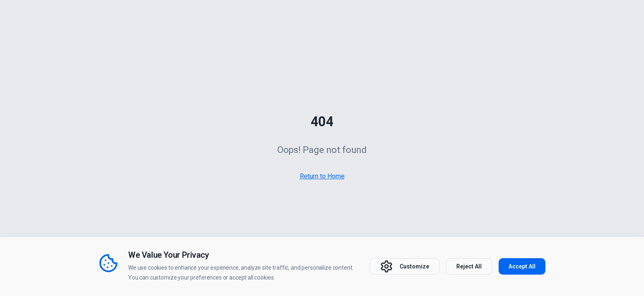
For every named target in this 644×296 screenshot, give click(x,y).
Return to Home (322, 176)
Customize (405, 266)
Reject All (469, 266)
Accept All (522, 266)
